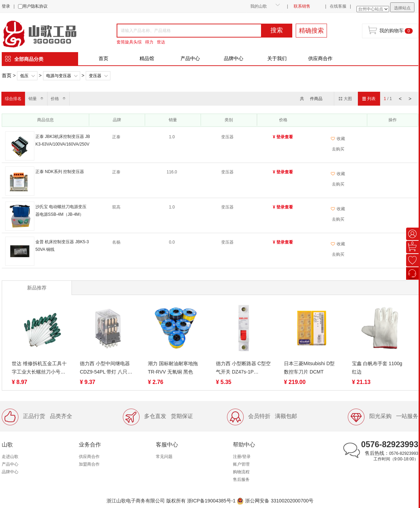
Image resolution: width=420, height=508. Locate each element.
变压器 (95, 76)
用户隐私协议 (35, 6)
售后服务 (241, 480)
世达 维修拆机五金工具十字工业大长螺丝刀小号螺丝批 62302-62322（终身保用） (39, 368)
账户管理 (241, 464)
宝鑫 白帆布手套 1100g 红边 (377, 368)
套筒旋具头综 (129, 42)
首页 (103, 58)
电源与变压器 (59, 76)
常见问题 (164, 457)
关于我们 (277, 58)
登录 (6, 6)
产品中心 (190, 58)
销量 (33, 99)
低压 (24, 76)
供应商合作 (320, 58)
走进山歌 (10, 457)
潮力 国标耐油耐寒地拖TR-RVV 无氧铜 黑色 (173, 368)
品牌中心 (234, 58)
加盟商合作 (89, 464)
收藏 (338, 139)
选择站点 (402, 8)
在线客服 (338, 6)
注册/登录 (242, 457)
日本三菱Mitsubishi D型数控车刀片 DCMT (309, 368)
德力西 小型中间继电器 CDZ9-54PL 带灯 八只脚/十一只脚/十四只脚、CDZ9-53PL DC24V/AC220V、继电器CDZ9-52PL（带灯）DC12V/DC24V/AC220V (107, 368)
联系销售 (302, 6)
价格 (55, 99)
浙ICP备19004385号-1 (211, 501)
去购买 (338, 149)
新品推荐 (37, 288)
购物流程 (241, 472)
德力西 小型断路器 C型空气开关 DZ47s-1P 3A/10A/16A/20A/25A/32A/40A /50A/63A (244, 368)
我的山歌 (259, 6)
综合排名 (13, 99)
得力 (149, 42)
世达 (161, 42)
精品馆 (147, 58)
